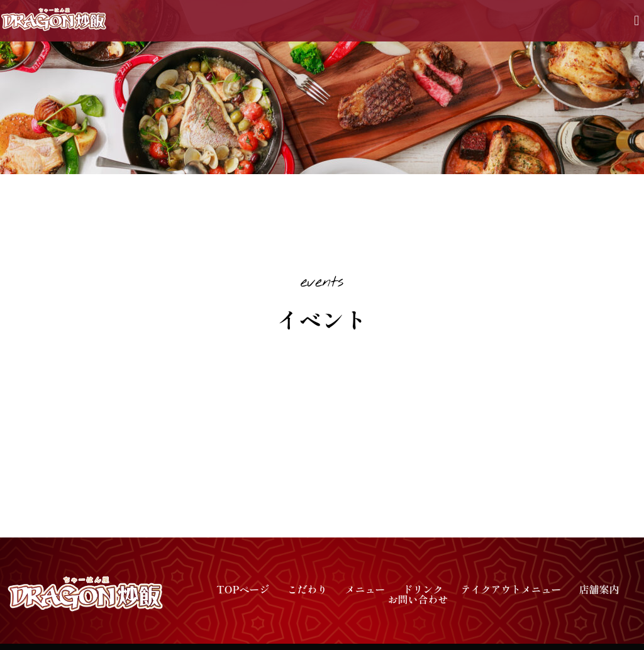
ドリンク (423, 589)
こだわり (307, 589)
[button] (637, 21)
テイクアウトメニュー (511, 589)
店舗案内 (599, 589)
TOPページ (243, 589)
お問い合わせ (418, 599)
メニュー (365, 589)
